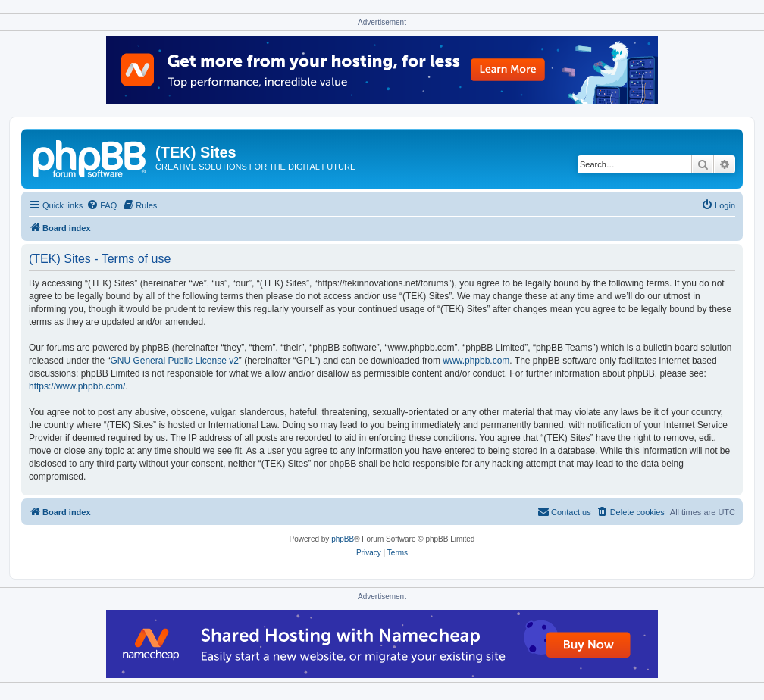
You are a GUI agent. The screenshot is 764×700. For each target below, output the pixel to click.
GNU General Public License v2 (174, 361)
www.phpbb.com (476, 361)
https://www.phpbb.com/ (77, 386)
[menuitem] (102, 205)
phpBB (343, 539)
